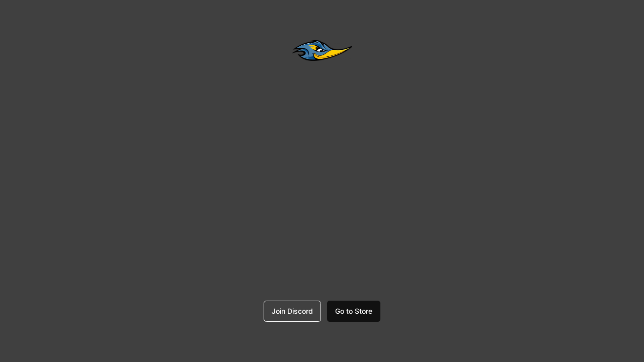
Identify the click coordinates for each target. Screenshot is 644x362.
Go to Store (354, 311)
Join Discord (292, 311)
